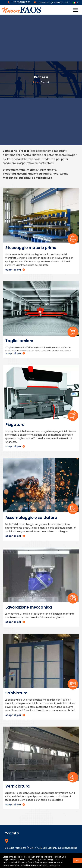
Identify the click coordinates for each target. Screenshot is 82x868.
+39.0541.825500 (21, 2)
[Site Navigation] (75, 10)
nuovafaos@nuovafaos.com (54, 2)
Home (36, 82)
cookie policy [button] (54, 865)
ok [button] (77, 860)
